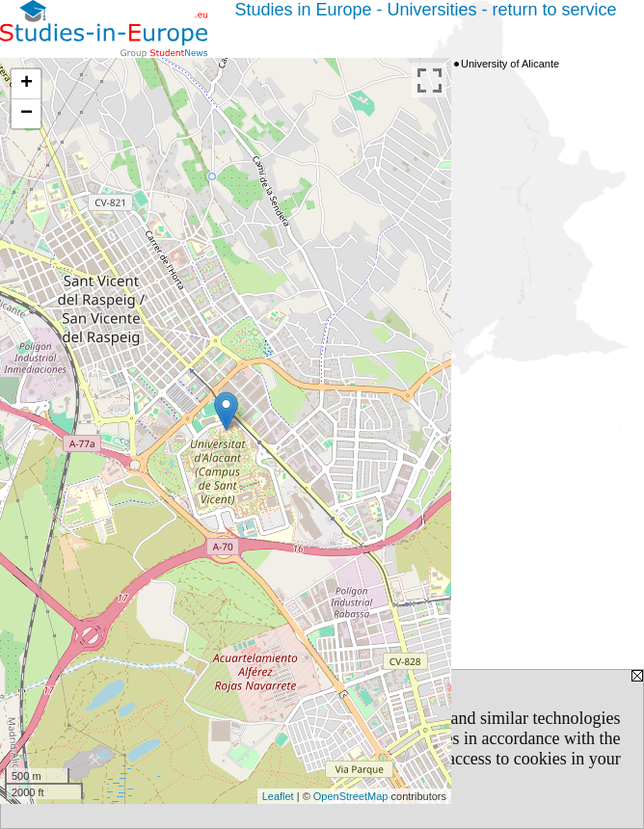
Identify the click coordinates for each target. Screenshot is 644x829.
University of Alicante (510, 64)
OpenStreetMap (351, 796)
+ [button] (27, 84)
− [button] (27, 114)
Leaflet (278, 796)
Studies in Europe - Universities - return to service (425, 10)
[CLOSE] (354, 779)
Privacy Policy (73, 759)
